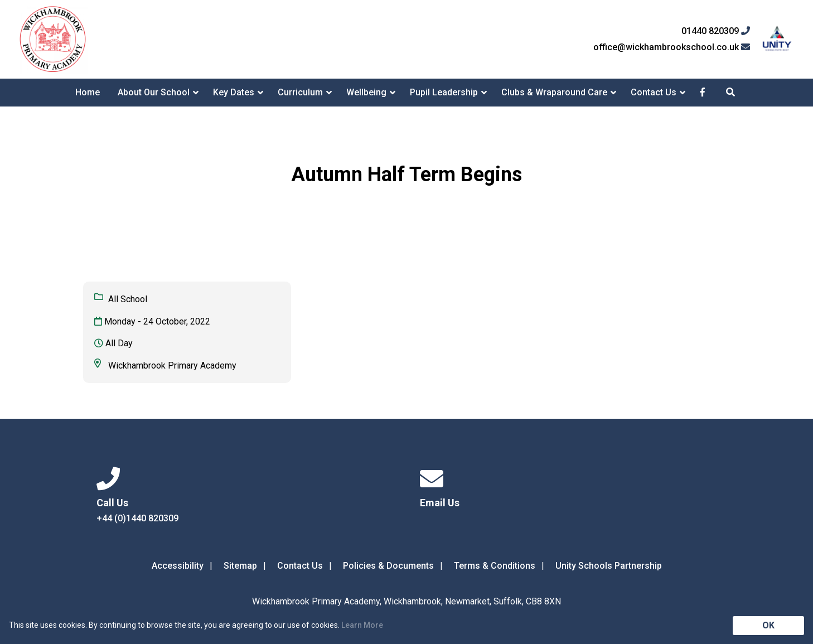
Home (88, 92)
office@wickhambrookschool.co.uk (672, 47)
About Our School (154, 92)
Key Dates (234, 92)
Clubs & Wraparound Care (554, 92)
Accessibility (178, 566)
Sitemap (240, 566)
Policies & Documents (388, 566)
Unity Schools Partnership (609, 566)
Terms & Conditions (495, 566)
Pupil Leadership (444, 92)
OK (768, 625)
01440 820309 (716, 31)
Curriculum (300, 92)
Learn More (362, 625)
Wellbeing (366, 92)
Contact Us (654, 92)
